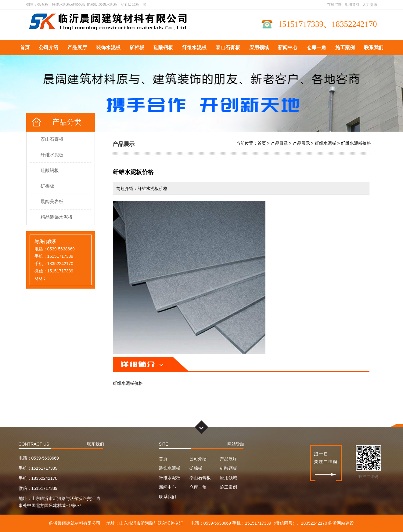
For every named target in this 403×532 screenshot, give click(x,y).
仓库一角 (316, 47)
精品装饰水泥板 (57, 217)
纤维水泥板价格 (356, 143)
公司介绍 (49, 47)
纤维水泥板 (194, 47)
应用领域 (259, 47)
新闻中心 (288, 47)
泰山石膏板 (228, 47)
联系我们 (374, 47)
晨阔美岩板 (52, 201)
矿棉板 (137, 47)
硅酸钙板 (163, 47)
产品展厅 (77, 47)
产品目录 (279, 143)
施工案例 (345, 47)
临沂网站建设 (341, 523)
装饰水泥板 (108, 47)
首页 (25, 47)
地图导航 (352, 5)
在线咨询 (334, 5)
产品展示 (301, 143)
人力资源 (370, 5)
